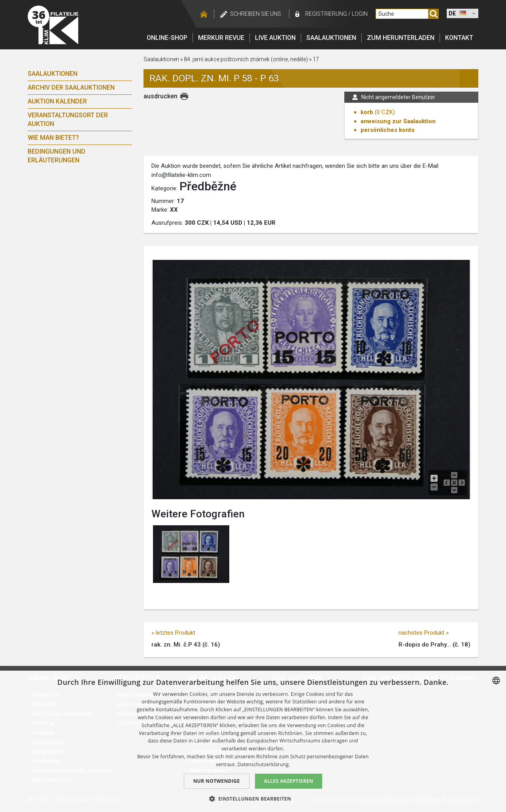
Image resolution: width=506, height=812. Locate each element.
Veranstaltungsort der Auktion (68, 119)
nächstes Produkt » (424, 633)
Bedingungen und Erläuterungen (57, 156)
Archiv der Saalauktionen (71, 87)
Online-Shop (167, 38)
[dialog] (253, 741)
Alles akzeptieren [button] (289, 781)
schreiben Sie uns (256, 14)
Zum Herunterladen (401, 38)
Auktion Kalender (57, 101)
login (360, 14)
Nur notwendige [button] (217, 781)
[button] (253, 799)
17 (316, 59)
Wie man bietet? (53, 138)
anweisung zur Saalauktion (398, 121)
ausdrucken (160, 96)
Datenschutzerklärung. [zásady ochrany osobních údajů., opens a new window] (264, 764)
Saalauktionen (331, 38)
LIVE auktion (275, 38)
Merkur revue (221, 38)
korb (367, 112)
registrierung (326, 14)
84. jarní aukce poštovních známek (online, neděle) (246, 59)
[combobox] (496, 680)
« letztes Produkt (173, 633)
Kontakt (459, 38)
